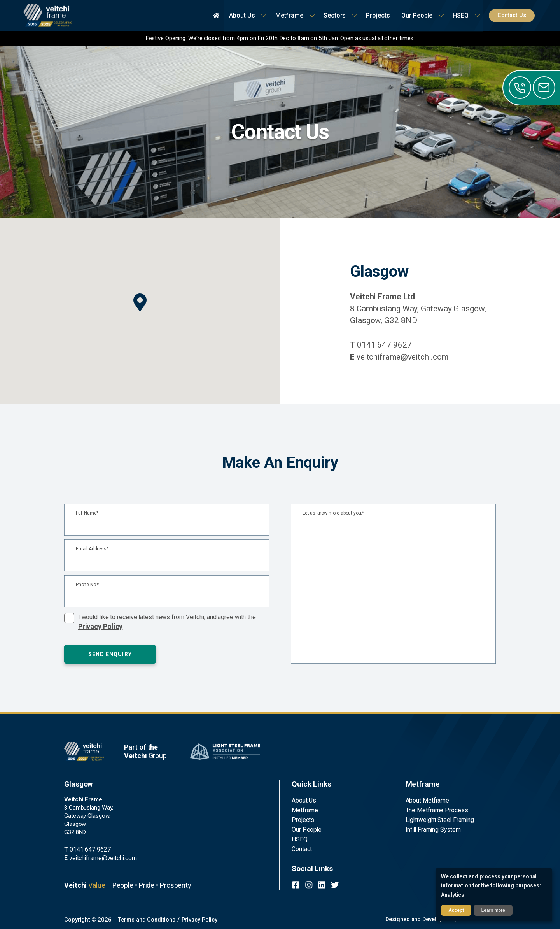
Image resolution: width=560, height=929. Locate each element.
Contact (302, 847)
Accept (456, 910)
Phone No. (87, 585)
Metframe (304, 810)
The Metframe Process (435, 810)
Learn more (493, 910)
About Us (303, 800)
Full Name (87, 513)
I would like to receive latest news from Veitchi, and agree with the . (167, 622)
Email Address (92, 549)
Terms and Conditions (148, 919)
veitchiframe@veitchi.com (400, 357)
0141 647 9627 (381, 345)
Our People (305, 828)
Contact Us (514, 16)
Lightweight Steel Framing (438, 819)
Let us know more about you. (333, 513)
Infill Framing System (432, 828)
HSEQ (299, 838)
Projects (302, 819)
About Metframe (426, 800)
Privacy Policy (101, 626)
